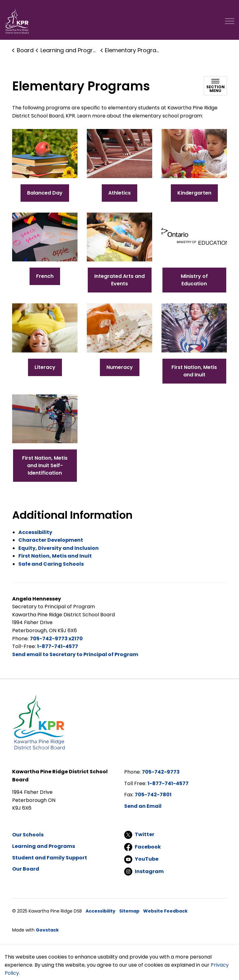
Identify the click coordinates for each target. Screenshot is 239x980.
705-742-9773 (161, 772)
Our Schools (28, 835)
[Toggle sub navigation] (215, 86)
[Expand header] (230, 21)
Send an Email (143, 806)
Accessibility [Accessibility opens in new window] (35, 532)
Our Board (26, 869)
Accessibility (101, 911)
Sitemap (129, 911)
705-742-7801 (153, 795)
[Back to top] (119, 956)
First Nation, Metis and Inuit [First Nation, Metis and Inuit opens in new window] (55, 556)
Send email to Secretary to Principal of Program (75, 654)
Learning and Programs (44, 846)
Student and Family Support (50, 858)
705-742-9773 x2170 (56, 639)
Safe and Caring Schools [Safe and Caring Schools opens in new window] (51, 564)
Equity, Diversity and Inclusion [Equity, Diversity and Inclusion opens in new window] (59, 548)
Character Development (51, 540)
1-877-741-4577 (58, 646)
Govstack (47, 930)
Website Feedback (165, 911)
